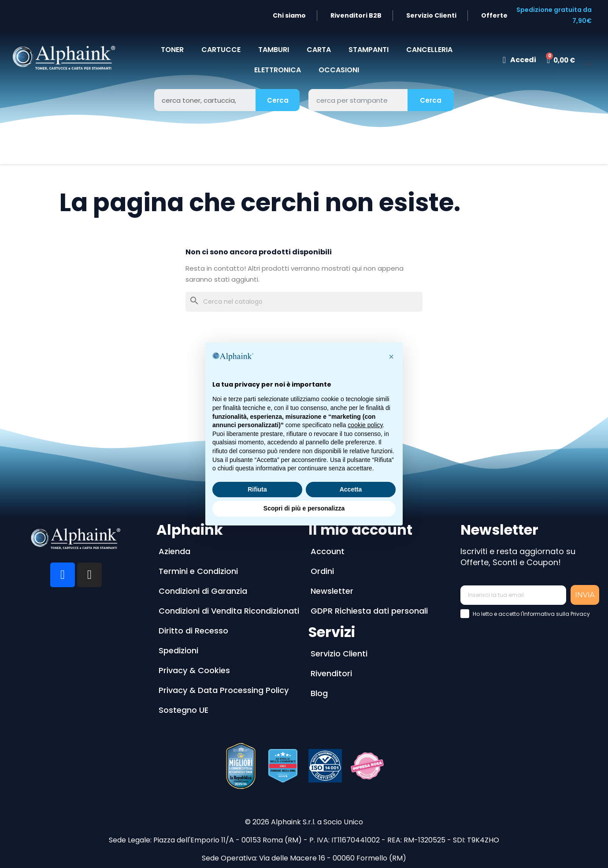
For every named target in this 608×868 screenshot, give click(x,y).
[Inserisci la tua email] (513, 595)
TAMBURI (274, 50)
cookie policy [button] (365, 425)
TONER (172, 50)
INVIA (585, 595)
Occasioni (339, 70)
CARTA (319, 50)
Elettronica (278, 70)
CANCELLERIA (429, 50)
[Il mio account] (519, 60)
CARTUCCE (221, 50)
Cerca (278, 100)
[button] (391, 357)
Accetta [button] (351, 489)
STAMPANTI (369, 50)
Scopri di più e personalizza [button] (304, 508)
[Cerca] (304, 302)
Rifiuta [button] (257, 489)
